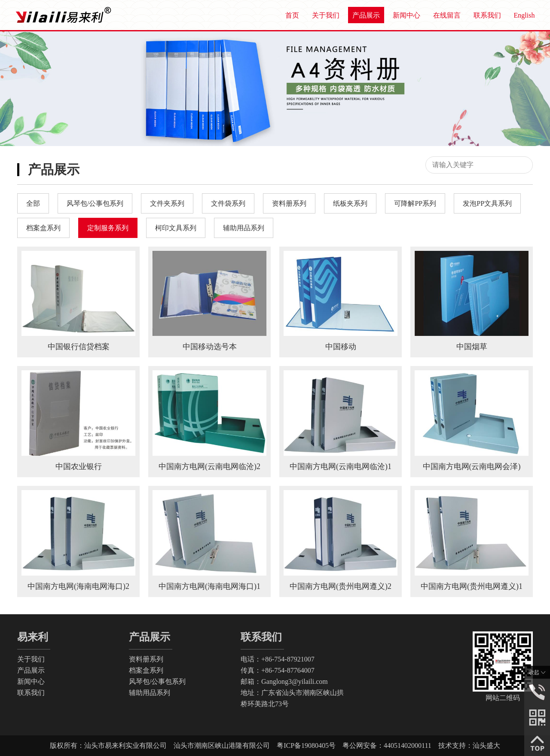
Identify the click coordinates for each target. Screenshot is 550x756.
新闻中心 (406, 15)
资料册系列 (146, 659)
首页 (292, 15)
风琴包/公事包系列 (157, 681)
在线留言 (447, 15)
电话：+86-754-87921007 (278, 659)
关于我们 (326, 15)
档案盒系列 (146, 670)
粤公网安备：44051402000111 (387, 745)
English (524, 15)
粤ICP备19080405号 (310, 745)
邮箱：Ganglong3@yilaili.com (284, 681)
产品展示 (366, 15)
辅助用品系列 (150, 693)
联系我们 (487, 15)
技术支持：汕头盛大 (466, 745)
